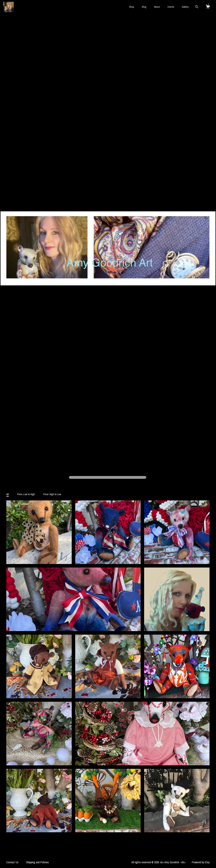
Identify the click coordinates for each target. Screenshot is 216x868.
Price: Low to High (26, 494)
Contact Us (12, 862)
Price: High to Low (52, 494)
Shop (132, 7)
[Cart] (208, 7)
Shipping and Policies (37, 862)
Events (171, 7)
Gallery (185, 7)
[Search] (197, 7)
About (157, 7)
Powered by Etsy (201, 862)
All (8, 494)
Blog (144, 7)
